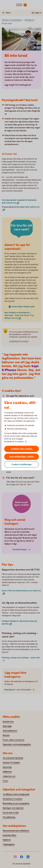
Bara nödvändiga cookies (22, 457)
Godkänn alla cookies (22, 449)
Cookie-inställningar (22, 464)
